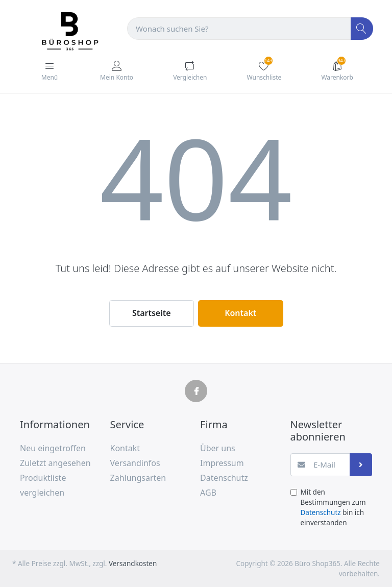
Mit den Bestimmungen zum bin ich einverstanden (333, 508)
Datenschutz (321, 512)
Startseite (152, 313)
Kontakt (240, 313)
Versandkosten (133, 564)
